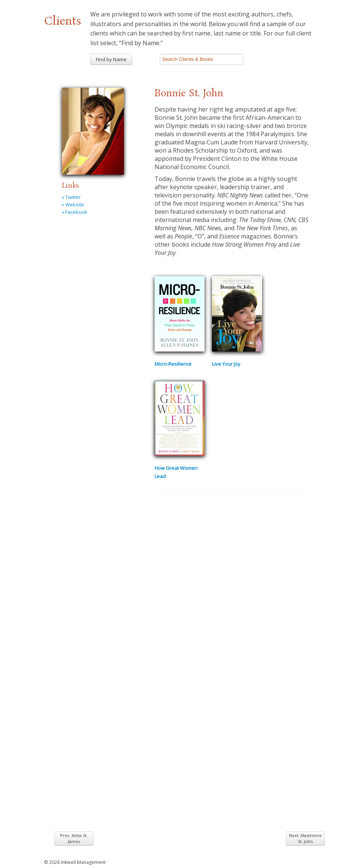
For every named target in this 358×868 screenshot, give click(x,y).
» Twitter (71, 197)
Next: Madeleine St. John (305, 838)
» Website (73, 204)
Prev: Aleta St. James (74, 838)
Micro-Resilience (173, 364)
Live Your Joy (226, 364)
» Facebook (75, 212)
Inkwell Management (83, 862)
